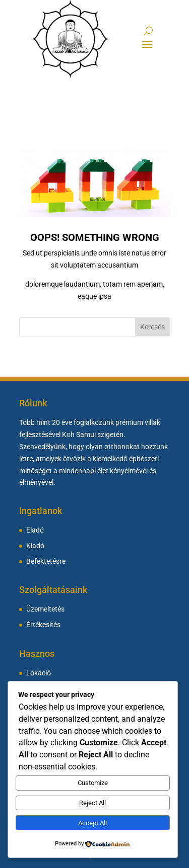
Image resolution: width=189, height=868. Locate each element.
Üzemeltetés (45, 609)
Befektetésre (46, 561)
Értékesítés (43, 625)
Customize (93, 783)
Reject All (92, 803)
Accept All (92, 823)
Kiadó (35, 546)
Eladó (35, 530)
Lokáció (39, 673)
